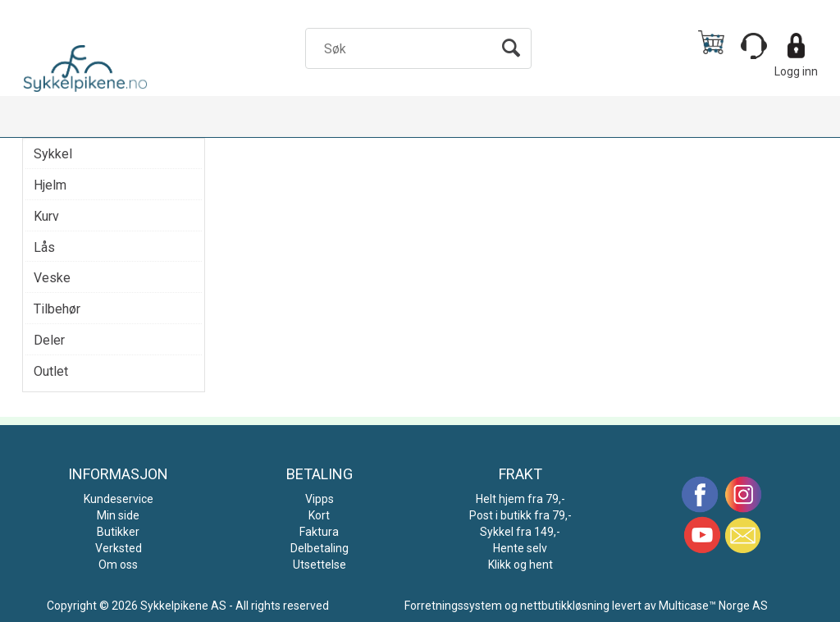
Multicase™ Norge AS (713, 606)
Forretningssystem (453, 606)
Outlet (51, 371)
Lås (44, 247)
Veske (52, 278)
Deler (49, 340)
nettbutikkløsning (565, 606)
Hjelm (50, 185)
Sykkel (53, 154)
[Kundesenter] (754, 46)
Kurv (46, 216)
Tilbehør (57, 309)
